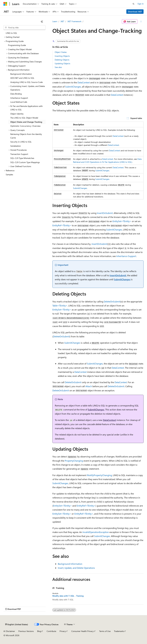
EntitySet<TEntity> (122, 221)
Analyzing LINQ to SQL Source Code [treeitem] (26, 82)
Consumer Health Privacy (82, 631)
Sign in (141, 4)
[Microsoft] (5, 4)
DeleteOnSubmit (112, 301)
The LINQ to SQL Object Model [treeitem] (24, 118)
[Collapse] (42, 22)
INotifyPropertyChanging (99, 475)
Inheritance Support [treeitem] (19, 98)
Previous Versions (26, 631)
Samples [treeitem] (9, 174)
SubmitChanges (73, 87)
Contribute (51, 631)
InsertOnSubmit (105, 213)
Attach (89, 386)
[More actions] (141, 22)
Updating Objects (62, 63)
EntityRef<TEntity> (62, 225)
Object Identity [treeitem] (17, 114)
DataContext (84, 82)
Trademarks (119, 631)
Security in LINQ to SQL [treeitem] (21, 142)
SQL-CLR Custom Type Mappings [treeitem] (25, 162)
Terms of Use (105, 631)
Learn (55, 21)
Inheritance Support (126, 256)
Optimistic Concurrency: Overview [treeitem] (25, 126)
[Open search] (134, 4)
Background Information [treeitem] (21, 74)
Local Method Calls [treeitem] (19, 102)
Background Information (70, 564)
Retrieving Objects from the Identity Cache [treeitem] (26, 136)
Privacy (63, 631)
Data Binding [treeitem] (16, 94)
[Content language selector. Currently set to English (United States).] (17, 624)
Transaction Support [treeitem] (19, 154)
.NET (62, 21)
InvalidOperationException (96, 532)
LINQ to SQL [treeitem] (11, 33)
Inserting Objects (62, 56)
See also (58, 67)
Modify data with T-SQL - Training (68, 596)
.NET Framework (74, 21)
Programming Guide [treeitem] (17, 45)
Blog (39, 631)
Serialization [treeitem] (16, 146)
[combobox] (24, 28)
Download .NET (135, 12)
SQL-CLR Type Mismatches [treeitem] (22, 158)
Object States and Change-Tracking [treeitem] (26, 122)
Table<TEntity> (60, 305)
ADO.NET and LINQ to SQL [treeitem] (22, 78)
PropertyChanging (74, 461)
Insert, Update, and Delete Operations (76, 568)
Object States (61, 52)
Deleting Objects (62, 60)
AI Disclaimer (9, 631)
